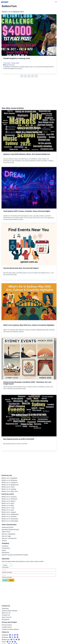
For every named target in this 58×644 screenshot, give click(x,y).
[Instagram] (13, 635)
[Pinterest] (17, 635)
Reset (11, 580)
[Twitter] (15, 635)
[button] (56, 2)
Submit (5, 580)
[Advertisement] (29, 92)
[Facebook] (10, 635)
